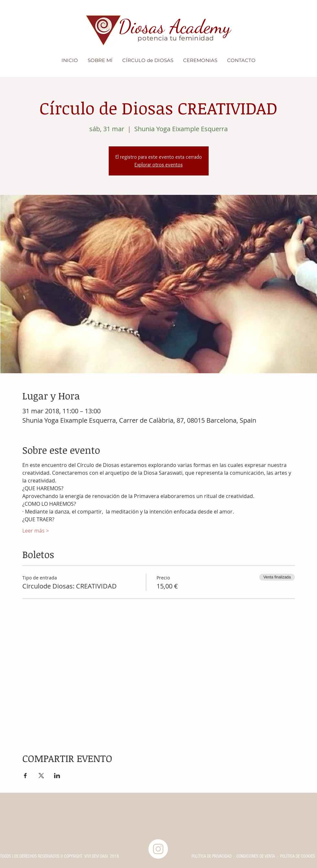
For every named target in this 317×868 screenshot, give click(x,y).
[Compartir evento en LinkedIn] (57, 776)
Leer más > (36, 531)
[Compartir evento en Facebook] (25, 776)
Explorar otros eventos (159, 165)
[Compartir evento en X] (41, 776)
